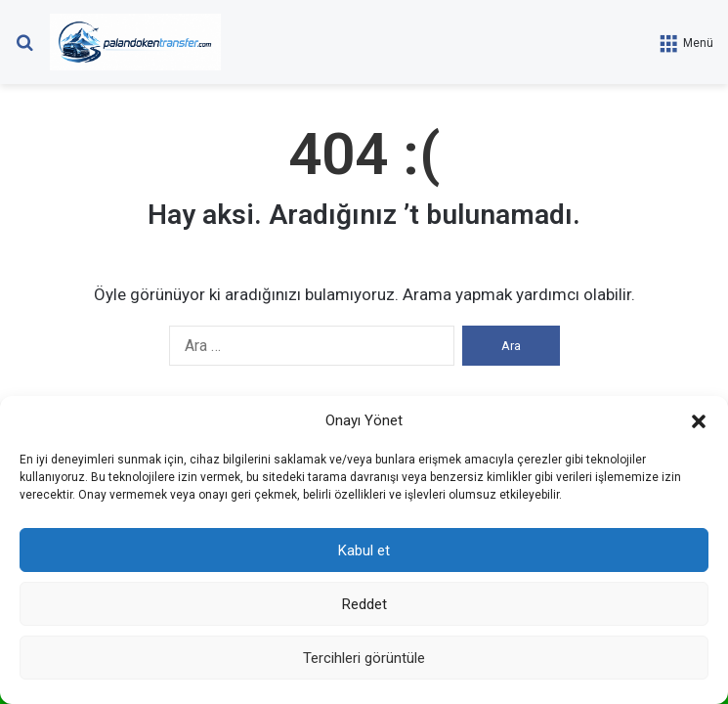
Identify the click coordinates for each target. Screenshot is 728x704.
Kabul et (364, 550)
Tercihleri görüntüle (364, 658)
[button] (699, 421)
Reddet (364, 604)
